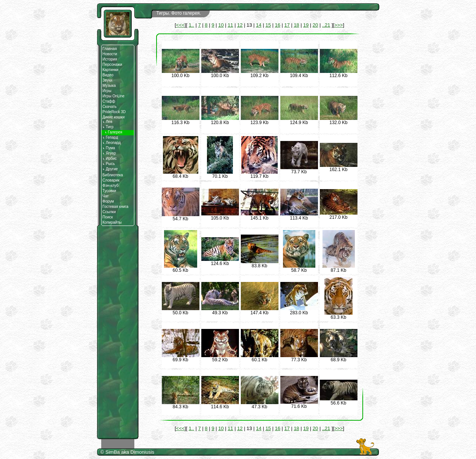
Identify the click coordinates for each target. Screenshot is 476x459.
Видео (108, 75)
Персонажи (112, 64)
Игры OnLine (113, 96)
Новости (110, 54)
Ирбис (109, 158)
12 (240, 25)
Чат (106, 196)
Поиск (108, 217)
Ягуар (109, 153)
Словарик (111, 180)
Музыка (109, 86)
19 (306, 25)
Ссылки (109, 212)
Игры (107, 91)
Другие (110, 169)
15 (268, 25)
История (110, 59)
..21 (326, 25)
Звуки (107, 80)
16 (277, 25)
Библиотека (113, 175)
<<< (180, 25)
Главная (109, 49)
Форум (108, 201)
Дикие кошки (113, 117)
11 (230, 25)
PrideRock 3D (114, 112)
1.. (191, 25)
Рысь (109, 164)
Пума (109, 148)
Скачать (109, 107)
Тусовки (109, 191)
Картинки (110, 70)
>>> (338, 25)
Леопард (112, 143)
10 (221, 25)
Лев (107, 122)
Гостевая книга (115, 207)
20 (315, 25)
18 (297, 25)
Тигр (108, 127)
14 (259, 25)
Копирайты (112, 222)
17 (287, 25)
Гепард (110, 137)
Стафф (109, 101)
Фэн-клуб (110, 186)
